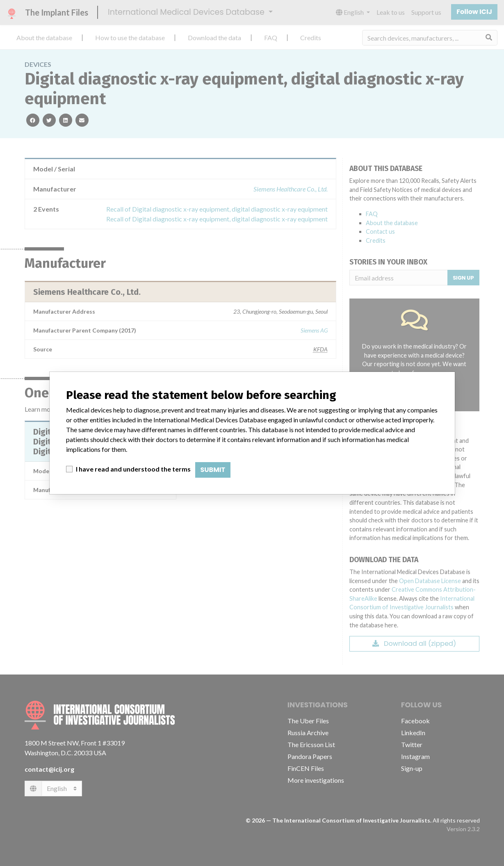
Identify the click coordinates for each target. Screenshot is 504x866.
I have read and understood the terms (133, 469)
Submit (213, 470)
